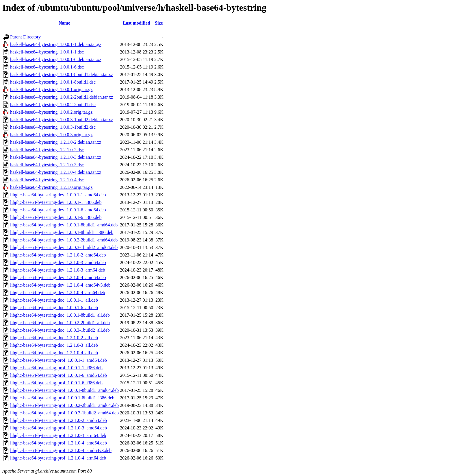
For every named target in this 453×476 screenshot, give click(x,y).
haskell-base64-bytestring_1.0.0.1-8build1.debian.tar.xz (62, 74)
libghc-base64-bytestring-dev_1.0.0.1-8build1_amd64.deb (64, 225)
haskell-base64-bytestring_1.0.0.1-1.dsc (47, 52)
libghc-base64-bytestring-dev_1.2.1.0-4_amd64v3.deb (60, 285)
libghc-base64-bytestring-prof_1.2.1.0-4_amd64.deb (59, 443)
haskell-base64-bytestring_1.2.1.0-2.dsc (47, 150)
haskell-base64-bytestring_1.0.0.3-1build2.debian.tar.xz (62, 120)
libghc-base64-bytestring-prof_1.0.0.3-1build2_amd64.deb (64, 413)
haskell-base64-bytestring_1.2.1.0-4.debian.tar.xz (56, 172)
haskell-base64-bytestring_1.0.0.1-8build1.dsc (53, 82)
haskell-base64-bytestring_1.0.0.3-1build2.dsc (53, 127)
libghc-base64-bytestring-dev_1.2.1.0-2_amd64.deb (58, 255)
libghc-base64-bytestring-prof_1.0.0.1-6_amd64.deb (59, 375)
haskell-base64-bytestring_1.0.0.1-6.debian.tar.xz (56, 59)
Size (159, 23)
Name (64, 23)
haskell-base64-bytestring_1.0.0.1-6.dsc (47, 67)
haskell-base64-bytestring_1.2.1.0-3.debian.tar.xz (56, 157)
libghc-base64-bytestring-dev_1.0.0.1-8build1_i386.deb (62, 232)
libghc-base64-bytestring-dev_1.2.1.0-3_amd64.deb (58, 262)
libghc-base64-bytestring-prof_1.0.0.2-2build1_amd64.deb (64, 405)
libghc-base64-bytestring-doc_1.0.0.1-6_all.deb (54, 308)
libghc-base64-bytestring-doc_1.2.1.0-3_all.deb (54, 345)
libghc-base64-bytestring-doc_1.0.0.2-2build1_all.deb (60, 323)
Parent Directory (25, 37)
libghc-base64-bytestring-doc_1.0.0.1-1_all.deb (54, 300)
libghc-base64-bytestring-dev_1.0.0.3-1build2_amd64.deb (64, 247)
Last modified (137, 23)
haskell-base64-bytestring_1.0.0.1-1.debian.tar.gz (56, 44)
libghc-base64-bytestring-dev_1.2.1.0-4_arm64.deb (58, 293)
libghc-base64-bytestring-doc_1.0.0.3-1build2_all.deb (60, 330)
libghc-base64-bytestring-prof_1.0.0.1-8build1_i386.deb (62, 398)
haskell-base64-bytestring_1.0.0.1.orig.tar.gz (51, 90)
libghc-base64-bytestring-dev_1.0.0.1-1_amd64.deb (58, 195)
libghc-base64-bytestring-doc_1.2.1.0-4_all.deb (54, 353)
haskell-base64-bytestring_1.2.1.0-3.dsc (47, 165)
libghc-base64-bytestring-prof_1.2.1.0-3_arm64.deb (58, 435)
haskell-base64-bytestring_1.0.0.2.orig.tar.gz (51, 112)
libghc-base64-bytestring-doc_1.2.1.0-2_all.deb (54, 338)
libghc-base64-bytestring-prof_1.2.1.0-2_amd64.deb (59, 420)
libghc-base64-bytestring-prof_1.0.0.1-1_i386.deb (56, 368)
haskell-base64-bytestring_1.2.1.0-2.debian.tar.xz (56, 142)
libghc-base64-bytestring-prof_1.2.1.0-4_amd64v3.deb (61, 450)
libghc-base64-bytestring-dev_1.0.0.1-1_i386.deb (56, 202)
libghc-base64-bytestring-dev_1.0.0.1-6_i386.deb (56, 217)
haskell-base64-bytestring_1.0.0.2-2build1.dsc (53, 105)
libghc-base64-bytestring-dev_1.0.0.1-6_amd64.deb (58, 210)
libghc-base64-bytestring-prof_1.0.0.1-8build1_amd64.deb (64, 390)
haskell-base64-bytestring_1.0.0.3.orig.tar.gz (51, 135)
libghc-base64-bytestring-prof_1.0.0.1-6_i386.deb (56, 383)
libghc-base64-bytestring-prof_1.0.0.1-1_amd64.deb (59, 360)
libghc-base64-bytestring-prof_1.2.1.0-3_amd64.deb (59, 428)
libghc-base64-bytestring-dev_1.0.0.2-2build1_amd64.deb (64, 240)
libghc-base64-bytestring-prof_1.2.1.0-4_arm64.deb (58, 458)
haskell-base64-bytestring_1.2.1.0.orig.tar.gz (51, 187)
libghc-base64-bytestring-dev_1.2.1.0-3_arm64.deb (58, 270)
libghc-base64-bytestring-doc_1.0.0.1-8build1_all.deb (60, 315)
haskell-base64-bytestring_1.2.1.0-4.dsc (47, 180)
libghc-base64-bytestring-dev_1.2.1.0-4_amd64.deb (58, 277)
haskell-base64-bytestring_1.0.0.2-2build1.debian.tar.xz (62, 97)
